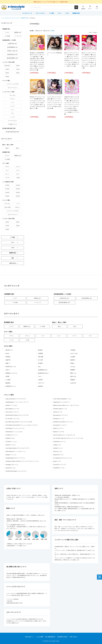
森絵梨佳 (8, 383)
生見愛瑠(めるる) (43, 370)
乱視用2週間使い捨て (13, 47)
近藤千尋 (8, 360)
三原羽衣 (40, 380)
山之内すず (73, 383)
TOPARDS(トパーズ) (59, 468)
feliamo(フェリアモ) (58, 432)
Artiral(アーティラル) (11, 405)
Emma (7, 353)
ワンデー (7, 32)
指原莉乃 (73, 360)
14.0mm (7, 185)
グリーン (7, 174)
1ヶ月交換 (7, 36)
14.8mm (7, 196)
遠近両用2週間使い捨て (13, 58)
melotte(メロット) (58, 448)
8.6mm (7, 69)
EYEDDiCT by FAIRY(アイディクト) (63, 422)
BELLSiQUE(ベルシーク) (12, 409)
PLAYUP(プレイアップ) (59, 465)
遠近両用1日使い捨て (13, 54)
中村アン (8, 370)
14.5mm (18, 192)
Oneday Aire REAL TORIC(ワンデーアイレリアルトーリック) (22, 461)
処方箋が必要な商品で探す (13, 132)
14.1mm (18, 185)
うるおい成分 (7, 207)
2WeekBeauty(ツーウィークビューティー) (17, 402)
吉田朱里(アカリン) (11, 386)
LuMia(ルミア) (57, 445)
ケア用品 (51, 13)
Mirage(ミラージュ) (11, 455)
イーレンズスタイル (6, 18)
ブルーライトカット (13, 88)
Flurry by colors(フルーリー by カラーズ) (64, 435)
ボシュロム (13, 95)
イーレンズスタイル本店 (16, 7)
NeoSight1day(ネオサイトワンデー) (15, 458)
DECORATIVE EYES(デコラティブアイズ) (17, 415)
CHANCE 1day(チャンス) (60, 409)
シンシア (13, 117)
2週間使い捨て (18, 32)
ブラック (18, 167)
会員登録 (83, 9)
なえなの (73, 367)
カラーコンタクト (40, 13)
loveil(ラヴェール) (10, 445)
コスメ (59, 13)
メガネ (67, 13)
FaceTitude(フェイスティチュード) (15, 428)
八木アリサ (41, 383)
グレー (7, 170)
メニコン (13, 106)
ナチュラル (7, 204)
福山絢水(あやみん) (43, 373)
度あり (7, 148)
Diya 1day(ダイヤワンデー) (60, 415)
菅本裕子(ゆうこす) (11, 367)
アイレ (13, 113)
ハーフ (18, 204)
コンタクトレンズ (27, 13)
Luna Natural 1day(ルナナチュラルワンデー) (17, 448)
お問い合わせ (73, 637)
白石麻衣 (40, 363)
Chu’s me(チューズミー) (12, 412)
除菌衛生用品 (76, 13)
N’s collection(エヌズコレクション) (62, 458)
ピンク (18, 170)
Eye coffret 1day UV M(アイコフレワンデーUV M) (19, 422)
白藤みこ (73, 363)
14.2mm (7, 189)
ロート (13, 110)
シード (13, 102)
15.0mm (18, 196)
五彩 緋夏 (41, 357)
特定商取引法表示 (62, 637)
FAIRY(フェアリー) (58, 428)
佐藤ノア (8, 363)
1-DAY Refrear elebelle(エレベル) (62, 399)
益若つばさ (73, 376)
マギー (40, 376)
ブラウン (7, 167)
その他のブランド (13, 124)
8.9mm (18, 73)
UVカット (18, 207)
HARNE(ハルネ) (10, 438)
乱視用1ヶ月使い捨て (13, 51)
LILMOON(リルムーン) (59, 442)
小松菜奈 (73, 357)
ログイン (90, 9)
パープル (7, 178)
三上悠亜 (8, 380)
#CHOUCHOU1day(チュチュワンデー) (16, 471)
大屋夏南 (40, 353)
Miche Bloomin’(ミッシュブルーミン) (15, 451)
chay (39, 367)
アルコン (13, 99)
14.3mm (18, 189)
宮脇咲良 (73, 380)
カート (97, 9)
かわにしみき (74, 353)
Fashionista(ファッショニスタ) (14, 432)
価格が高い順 (46, 31)
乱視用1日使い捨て (13, 44)
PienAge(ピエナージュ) (12, 465)
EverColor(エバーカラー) (60, 425)
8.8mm (7, 73)
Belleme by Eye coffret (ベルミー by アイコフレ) (66, 405)
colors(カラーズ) (58, 412)
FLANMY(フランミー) (11, 435)
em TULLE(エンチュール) (12, 419)
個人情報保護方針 (50, 637)
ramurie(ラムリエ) (10, 468)
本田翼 (7, 376)
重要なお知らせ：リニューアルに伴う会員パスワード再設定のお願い (51, 2)
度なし (18, 148)
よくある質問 (40, 637)
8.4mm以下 (7, 66)
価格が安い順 (39, 31)
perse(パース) (57, 461)
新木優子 (40, 350)
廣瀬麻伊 (73, 370)
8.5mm (18, 66)
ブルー (18, 174)
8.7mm (18, 69)
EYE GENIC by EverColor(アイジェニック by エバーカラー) (22, 425)
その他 (18, 178)
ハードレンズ (18, 36)
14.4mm (7, 192)
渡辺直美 (40, 386)
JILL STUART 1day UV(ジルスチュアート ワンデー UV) (68, 438)
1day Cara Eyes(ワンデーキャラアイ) (16, 399)
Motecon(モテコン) (58, 455)
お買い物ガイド (29, 637)
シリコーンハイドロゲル (13, 84)
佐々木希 (40, 360)
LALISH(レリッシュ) (11, 442)
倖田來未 (8, 357)
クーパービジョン (13, 121)
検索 (76, 7)
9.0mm (7, 77)
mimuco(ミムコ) (57, 451)
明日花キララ (9, 350)
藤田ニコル (73, 373)
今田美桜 (73, 350)
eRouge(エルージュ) (59, 419)
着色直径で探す (25, 18)
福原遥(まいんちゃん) (11, 373)
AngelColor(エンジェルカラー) (61, 402)
